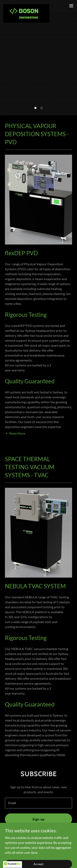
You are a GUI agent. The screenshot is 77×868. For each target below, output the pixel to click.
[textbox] (38, 803)
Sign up (38, 819)
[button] (36, 108)
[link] (26, 6)
